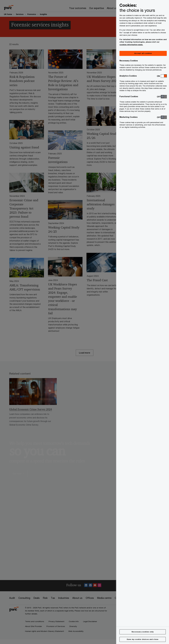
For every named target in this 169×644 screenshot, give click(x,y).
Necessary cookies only (143, 632)
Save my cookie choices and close (143, 639)
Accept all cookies (143, 53)
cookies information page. (131, 45)
